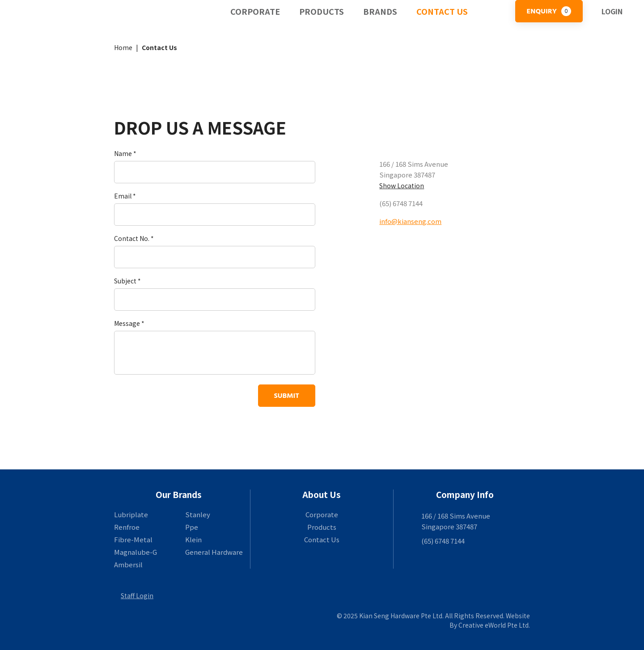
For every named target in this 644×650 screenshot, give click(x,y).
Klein (193, 539)
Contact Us (442, 11)
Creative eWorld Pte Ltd (494, 625)
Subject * (127, 281)
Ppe (192, 527)
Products (322, 11)
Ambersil (128, 564)
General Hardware (214, 552)
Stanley (198, 514)
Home (123, 47)
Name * (125, 153)
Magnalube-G (136, 552)
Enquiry (549, 11)
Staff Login (137, 595)
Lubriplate (131, 514)
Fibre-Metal (133, 539)
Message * (129, 323)
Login (612, 11)
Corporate (255, 11)
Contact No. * (134, 238)
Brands (380, 11)
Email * (125, 196)
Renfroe (127, 527)
